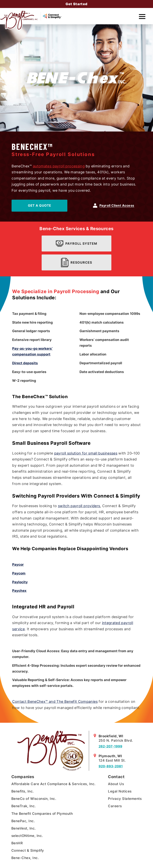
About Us (116, 784)
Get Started (77, 4)
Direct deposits (25, 363)
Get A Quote (39, 205)
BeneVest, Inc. (24, 828)
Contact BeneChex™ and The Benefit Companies (55, 702)
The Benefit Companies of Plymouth (42, 814)
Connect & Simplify (28, 850)
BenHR (17, 843)
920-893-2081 (111, 766)
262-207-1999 (110, 746)
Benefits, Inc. (23, 791)
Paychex (19, 591)
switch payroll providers (79, 506)
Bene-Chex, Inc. (25, 858)
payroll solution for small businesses (86, 453)
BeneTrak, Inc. (24, 806)
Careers (115, 806)
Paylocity (20, 582)
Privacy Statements (125, 799)
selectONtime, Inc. (27, 836)
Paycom (19, 573)
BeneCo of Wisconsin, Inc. (34, 799)
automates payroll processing (59, 166)
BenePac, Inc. (23, 821)
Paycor (18, 565)
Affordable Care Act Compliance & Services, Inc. (53, 784)
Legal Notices (120, 791)
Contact (116, 777)
